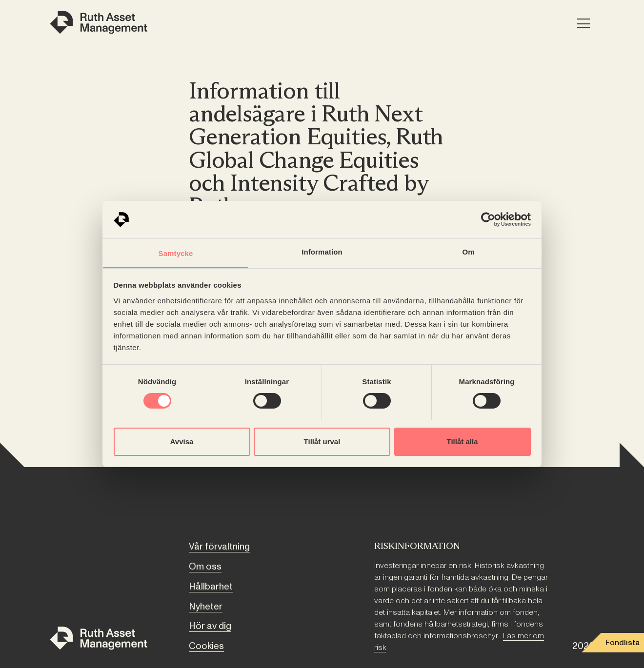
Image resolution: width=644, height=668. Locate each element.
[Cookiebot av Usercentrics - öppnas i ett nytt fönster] (488, 219)
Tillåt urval (322, 442)
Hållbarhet (211, 587)
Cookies (206, 646)
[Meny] (583, 24)
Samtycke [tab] (176, 253)
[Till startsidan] (99, 640)
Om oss (205, 567)
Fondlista (623, 643)
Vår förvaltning (219, 547)
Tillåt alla (463, 442)
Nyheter (206, 607)
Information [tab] (322, 252)
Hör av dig (210, 626)
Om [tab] (468, 252)
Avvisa (182, 442)
